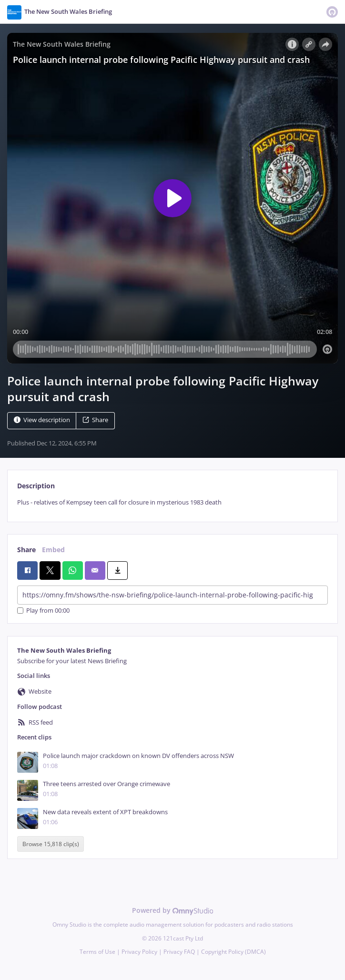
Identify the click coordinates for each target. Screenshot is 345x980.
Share (95, 420)
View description (42, 420)
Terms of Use (97, 952)
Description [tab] (36, 486)
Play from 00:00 (43, 611)
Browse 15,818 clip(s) (51, 844)
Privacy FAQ (179, 952)
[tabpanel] (172, 502)
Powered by (173, 910)
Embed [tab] (53, 550)
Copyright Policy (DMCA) (233, 952)
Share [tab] (26, 550)
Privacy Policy (139, 952)
